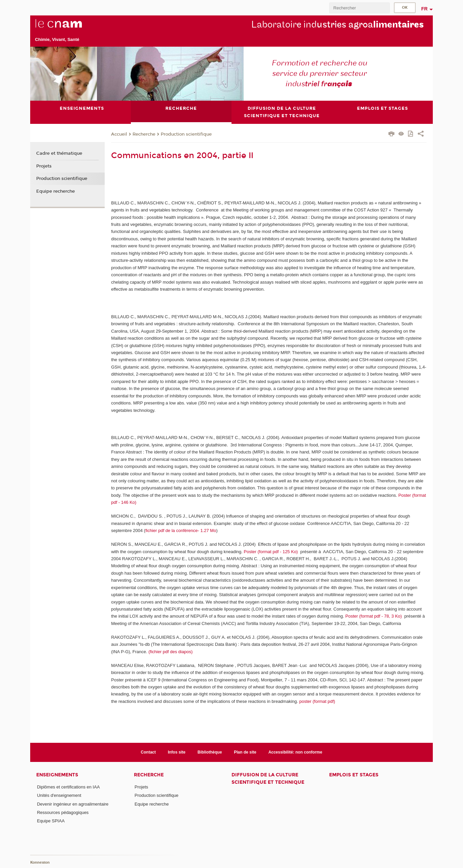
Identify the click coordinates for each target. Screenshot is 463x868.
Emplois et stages (354, 775)
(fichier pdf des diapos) (170, 652)
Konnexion (40, 862)
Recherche (144, 134)
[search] (359, 8)
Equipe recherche (56, 191)
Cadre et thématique (59, 153)
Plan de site (245, 752)
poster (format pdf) (317, 701)
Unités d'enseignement (59, 795)
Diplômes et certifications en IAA (68, 787)
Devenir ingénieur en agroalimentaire (73, 804)
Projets (44, 166)
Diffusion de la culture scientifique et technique (268, 778)
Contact (148, 752)
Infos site (177, 752)
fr (425, 9)
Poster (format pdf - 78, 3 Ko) (373, 616)
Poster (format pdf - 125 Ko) (271, 552)
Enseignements (57, 775)
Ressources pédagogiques (63, 812)
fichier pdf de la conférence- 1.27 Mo (181, 531)
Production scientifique (186, 134)
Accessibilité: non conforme (295, 752)
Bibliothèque (210, 752)
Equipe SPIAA (51, 821)
